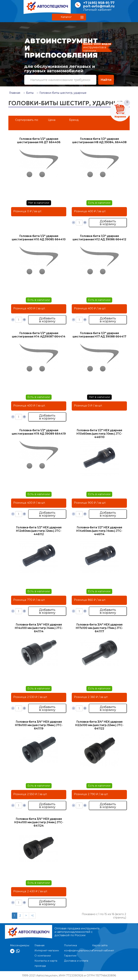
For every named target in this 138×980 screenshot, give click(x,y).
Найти (106, 80)
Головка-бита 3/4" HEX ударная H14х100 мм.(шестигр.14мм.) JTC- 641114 (39, 628)
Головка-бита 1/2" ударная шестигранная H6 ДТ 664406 (39, 141)
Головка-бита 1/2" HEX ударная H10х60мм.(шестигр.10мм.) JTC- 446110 (99, 434)
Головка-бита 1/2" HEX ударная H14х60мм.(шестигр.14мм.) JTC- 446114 (99, 531)
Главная (15, 93)
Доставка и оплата (76, 961)
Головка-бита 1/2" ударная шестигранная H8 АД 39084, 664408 (99, 141)
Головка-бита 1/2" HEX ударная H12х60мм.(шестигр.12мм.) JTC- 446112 (39, 531)
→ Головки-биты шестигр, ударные (61, 93)
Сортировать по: (27, 120)
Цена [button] (52, 120)
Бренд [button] (74, 120)
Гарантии (70, 956)
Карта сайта (100, 945)
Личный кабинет (97, 10)
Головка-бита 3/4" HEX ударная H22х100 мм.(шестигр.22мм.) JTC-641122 (99, 725)
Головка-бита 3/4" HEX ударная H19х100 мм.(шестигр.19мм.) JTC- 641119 (39, 725)
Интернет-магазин (47, 951)
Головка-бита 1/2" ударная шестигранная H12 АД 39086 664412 (99, 238)
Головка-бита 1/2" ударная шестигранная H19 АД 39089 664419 (39, 432)
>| (32, 915)
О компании (43, 956)
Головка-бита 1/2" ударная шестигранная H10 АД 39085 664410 (39, 238)
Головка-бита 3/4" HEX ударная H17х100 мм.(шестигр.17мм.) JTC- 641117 (99, 628)
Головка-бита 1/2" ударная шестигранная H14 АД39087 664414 (39, 335)
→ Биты (28, 93)
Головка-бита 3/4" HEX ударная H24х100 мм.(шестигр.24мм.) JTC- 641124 (39, 822)
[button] (69, 17)
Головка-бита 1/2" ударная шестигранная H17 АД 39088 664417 (99, 335)
